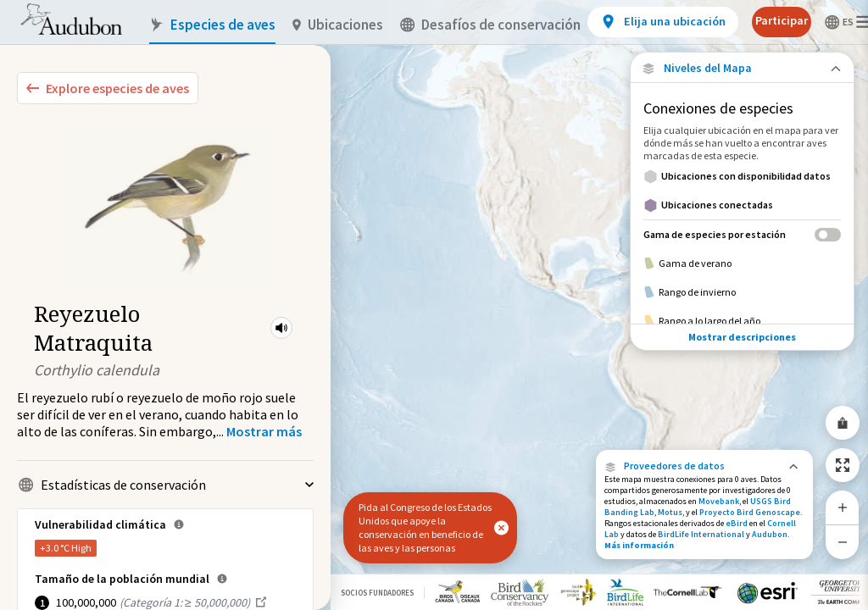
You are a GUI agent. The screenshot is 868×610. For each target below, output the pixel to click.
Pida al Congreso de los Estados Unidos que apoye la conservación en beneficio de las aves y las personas (425, 527)
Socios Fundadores (377, 593)
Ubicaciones (338, 25)
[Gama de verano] (742, 263)
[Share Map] (843, 423)
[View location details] (662, 22)
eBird (737, 523)
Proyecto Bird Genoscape (750, 512)
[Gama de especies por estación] (742, 234)
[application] (434, 305)
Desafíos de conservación (490, 25)
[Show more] (264, 431)
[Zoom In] (843, 507)
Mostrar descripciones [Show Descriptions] (742, 337)
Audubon (770, 534)
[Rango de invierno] (742, 292)
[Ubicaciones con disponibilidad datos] (742, 176)
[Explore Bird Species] (108, 88)
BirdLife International (701, 534)
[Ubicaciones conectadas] (742, 205)
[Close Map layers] (742, 68)
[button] (281, 328)
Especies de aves (212, 25)
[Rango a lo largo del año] (742, 321)
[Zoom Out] (843, 542)
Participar (782, 20)
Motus (670, 512)
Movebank (719, 501)
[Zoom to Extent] (843, 465)
